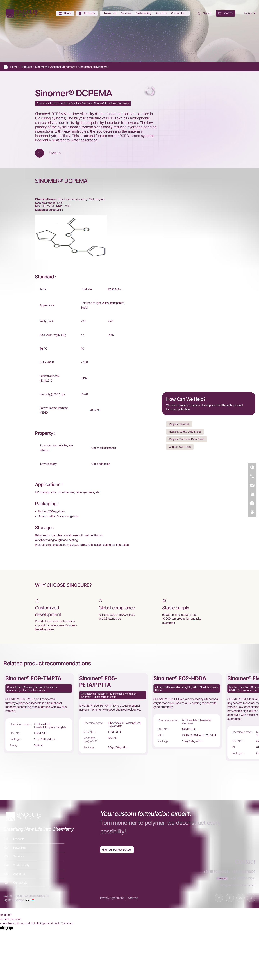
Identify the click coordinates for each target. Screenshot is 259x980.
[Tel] (252, 477)
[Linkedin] (252, 495)
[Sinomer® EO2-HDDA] (187, 711)
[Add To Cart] (40, 153)
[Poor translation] (9, 928)
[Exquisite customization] (117, 850)
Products (27, 67)
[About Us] (162, 13)
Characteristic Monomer (93, 67)
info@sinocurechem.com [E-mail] (238, 885)
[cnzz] (30, 900)
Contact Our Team (180, 447)
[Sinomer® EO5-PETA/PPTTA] (113, 714)
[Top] (252, 513)
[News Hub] (111, 13)
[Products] (87, 13)
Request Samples (179, 424)
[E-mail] (252, 486)
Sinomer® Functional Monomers (56, 67)
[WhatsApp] (252, 468)
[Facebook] (252, 504)
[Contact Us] (178, 13)
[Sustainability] (144, 13)
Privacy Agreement (112, 898)
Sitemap (133, 898)
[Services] (126, 13)
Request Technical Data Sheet (187, 439)
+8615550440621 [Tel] (216, 872)
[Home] (22, 13)
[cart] (225, 13)
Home (14, 67)
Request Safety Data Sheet (185, 432)
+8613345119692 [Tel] (244, 872)
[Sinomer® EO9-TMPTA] (39, 713)
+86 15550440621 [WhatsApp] (243, 878)
